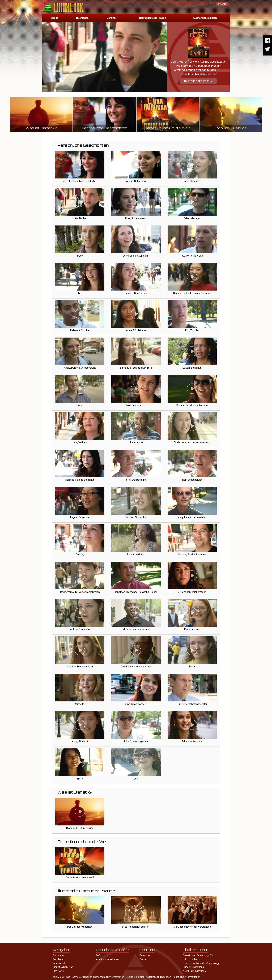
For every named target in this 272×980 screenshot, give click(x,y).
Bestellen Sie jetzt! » (198, 81)
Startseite (58, 955)
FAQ (98, 955)
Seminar (112, 18)
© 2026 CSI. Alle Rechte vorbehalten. (73, 977)
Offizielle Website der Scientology (201, 963)
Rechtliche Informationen (186, 977)
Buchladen (82, 18)
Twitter (143, 959)
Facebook (145, 955)
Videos (54, 18)
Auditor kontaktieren (205, 18)
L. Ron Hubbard (191, 959)
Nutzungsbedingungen (159, 977)
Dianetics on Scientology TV (198, 955)
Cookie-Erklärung (135, 977)
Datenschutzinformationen (109, 977)
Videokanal (59, 963)
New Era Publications (194, 971)
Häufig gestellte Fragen (153, 18)
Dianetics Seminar (63, 967)
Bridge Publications (193, 967)
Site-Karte (58, 971)
